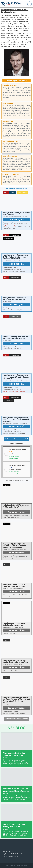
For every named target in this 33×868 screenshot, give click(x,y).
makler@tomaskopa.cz (11, 856)
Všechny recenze (14, 456)
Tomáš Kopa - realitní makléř (17, 465)
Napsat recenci (13, 458)
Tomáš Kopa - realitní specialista (18, 449)
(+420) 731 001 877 (9, 851)
